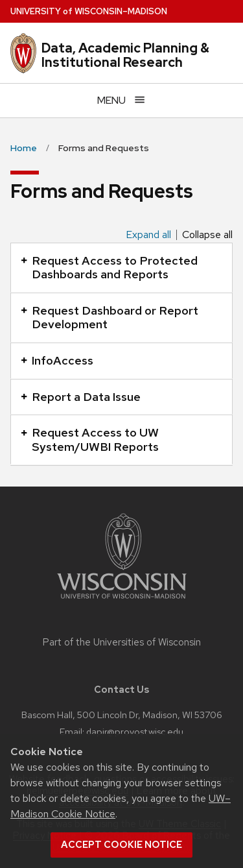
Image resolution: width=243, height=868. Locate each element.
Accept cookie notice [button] (121, 845)
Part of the (122, 642)
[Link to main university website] (122, 601)
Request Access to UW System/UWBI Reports (90, 440)
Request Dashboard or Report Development (110, 318)
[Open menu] (121, 100)
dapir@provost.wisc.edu (135, 731)
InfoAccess (57, 360)
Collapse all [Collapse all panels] (207, 235)
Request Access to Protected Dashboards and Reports (109, 268)
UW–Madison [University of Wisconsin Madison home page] (89, 11)
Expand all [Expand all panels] (148, 235)
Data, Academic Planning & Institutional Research (125, 55)
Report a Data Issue (81, 397)
